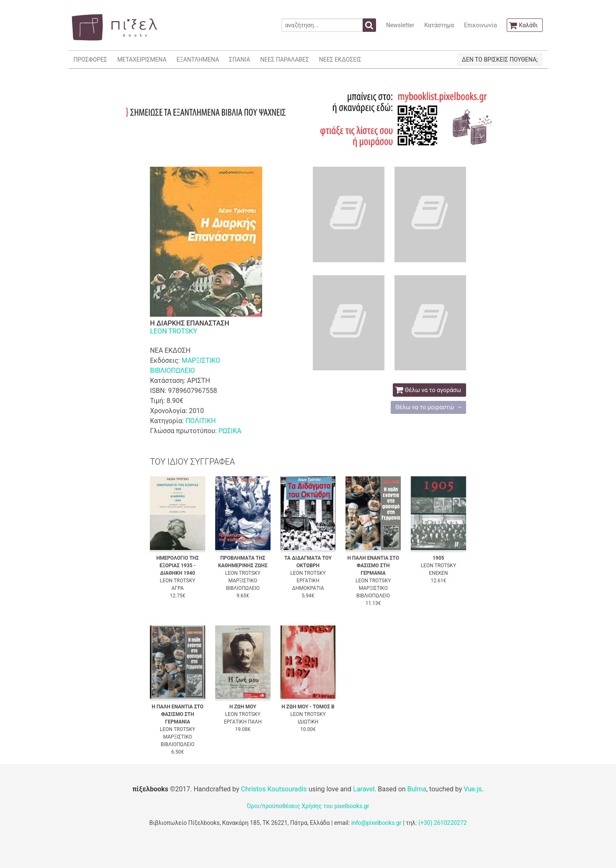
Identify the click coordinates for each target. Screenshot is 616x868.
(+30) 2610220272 (443, 823)
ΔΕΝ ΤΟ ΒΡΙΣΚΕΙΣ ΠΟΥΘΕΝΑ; (500, 59)
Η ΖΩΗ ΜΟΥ (243, 707)
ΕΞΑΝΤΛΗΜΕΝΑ (198, 59)
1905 (438, 558)
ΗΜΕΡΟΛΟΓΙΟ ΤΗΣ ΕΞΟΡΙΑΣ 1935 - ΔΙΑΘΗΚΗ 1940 (178, 566)
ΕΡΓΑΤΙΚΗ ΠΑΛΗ (243, 722)
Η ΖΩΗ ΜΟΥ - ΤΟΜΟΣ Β (308, 707)
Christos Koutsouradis (274, 789)
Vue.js (473, 789)
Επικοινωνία (480, 25)
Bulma (417, 789)
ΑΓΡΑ (177, 588)
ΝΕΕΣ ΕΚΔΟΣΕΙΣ (340, 59)
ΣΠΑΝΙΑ (240, 59)
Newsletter (400, 25)
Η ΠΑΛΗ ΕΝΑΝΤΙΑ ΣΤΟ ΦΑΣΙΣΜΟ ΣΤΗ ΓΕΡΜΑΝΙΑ (373, 566)
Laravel (364, 789)
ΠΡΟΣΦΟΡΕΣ (90, 59)
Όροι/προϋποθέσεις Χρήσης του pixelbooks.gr (308, 806)
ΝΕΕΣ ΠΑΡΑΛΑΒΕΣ (285, 59)
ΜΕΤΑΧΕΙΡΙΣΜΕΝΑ (142, 59)
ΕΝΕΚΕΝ (438, 573)
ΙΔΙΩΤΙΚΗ (308, 722)
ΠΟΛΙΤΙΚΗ (201, 421)
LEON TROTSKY (174, 331)
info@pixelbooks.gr (376, 823)
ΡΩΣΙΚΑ (230, 431)
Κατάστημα (439, 25)
